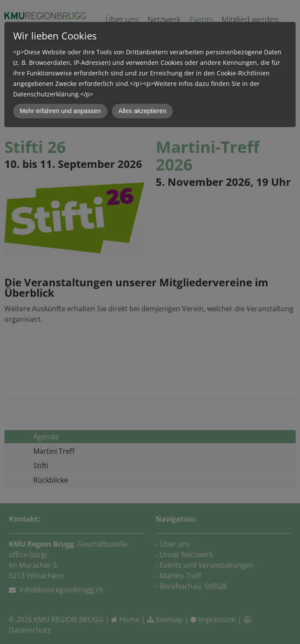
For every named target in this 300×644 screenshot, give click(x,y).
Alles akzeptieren (143, 111)
